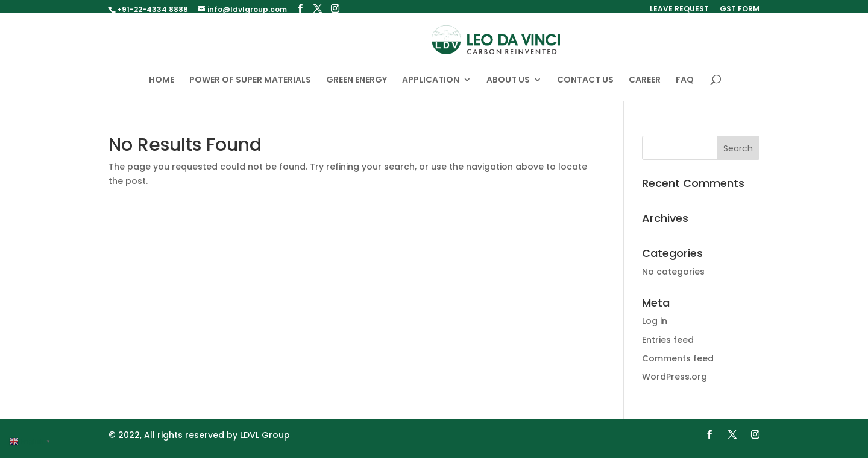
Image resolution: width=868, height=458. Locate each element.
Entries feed (668, 346)
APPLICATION (431, 87)
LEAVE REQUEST (679, 10)
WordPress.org (675, 383)
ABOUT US (508, 87)
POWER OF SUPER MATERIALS (250, 87)
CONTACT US (585, 87)
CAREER (645, 87)
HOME (162, 87)
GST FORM (740, 10)
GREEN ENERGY (357, 87)
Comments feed (678, 364)
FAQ (685, 87)
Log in (655, 327)
